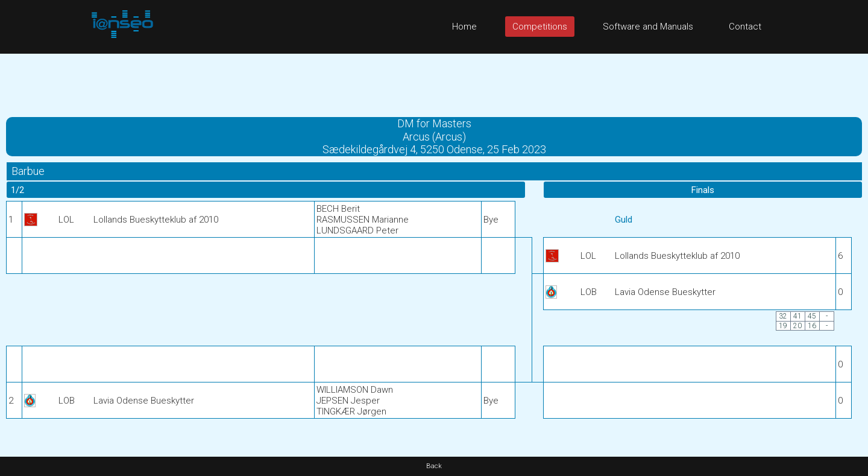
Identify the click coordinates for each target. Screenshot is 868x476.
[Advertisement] (434, 81)
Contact (745, 27)
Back (434, 466)
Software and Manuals (648, 27)
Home (464, 27)
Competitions (540, 27)
